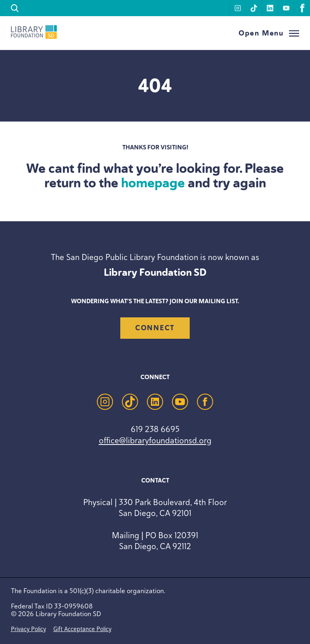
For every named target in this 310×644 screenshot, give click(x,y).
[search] (15, 8)
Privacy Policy (28, 629)
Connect (155, 328)
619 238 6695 (155, 429)
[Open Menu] (269, 33)
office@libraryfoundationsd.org (155, 440)
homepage (153, 183)
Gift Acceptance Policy (82, 629)
